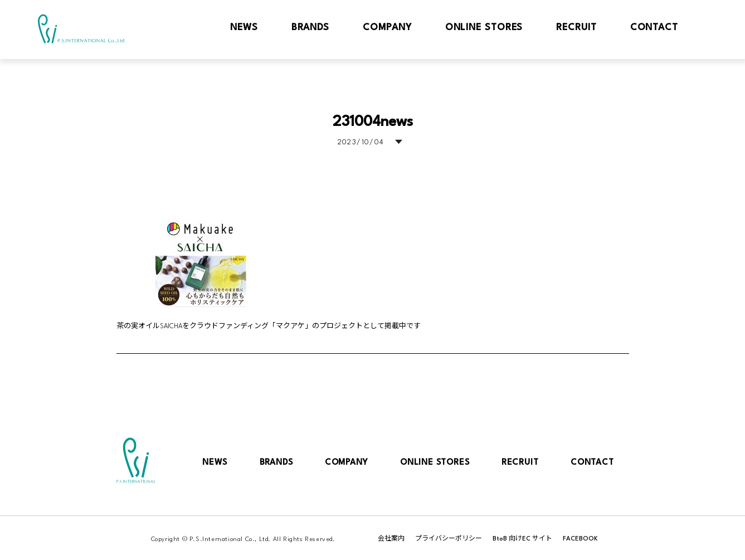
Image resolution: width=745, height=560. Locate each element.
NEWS (215, 463)
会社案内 (391, 539)
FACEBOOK (580, 539)
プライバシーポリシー (449, 539)
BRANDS (276, 463)
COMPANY (347, 463)
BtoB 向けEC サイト (522, 539)
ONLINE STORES (435, 463)
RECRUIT (520, 463)
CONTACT (592, 463)
